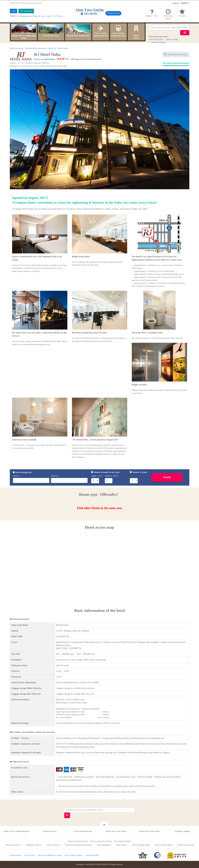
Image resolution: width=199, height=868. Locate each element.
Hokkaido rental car (34, 845)
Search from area (51, 31)
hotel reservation (16, 48)
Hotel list (52, 48)
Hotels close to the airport (116, 831)
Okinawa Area (113, 13)
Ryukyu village (172, 39)
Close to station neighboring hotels (118, 31)
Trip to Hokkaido (104, 845)
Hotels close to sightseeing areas (24, 32)
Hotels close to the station (149, 831)
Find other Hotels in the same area (100, 508)
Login (14, 11)
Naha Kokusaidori (156, 39)
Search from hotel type (83, 831)
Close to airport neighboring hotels (101, 31)
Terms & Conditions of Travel (50, 855)
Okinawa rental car (13, 845)
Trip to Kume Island (185, 845)
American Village (158, 42)
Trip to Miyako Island (164, 845)
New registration (26, 11)
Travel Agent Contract (73, 855)
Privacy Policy (16, 855)
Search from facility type (78, 31)
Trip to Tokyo (121, 845)
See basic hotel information (176, 63)
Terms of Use (30, 855)
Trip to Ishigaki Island (141, 845)
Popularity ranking (182, 831)
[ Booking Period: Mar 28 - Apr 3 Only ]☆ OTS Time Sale (43, 16)
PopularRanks (136, 32)
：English (181, 3)
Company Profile (92, 855)
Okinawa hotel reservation (36, 48)
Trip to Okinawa (53, 845)
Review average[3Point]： (45, 59)
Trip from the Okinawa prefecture (78, 845)
